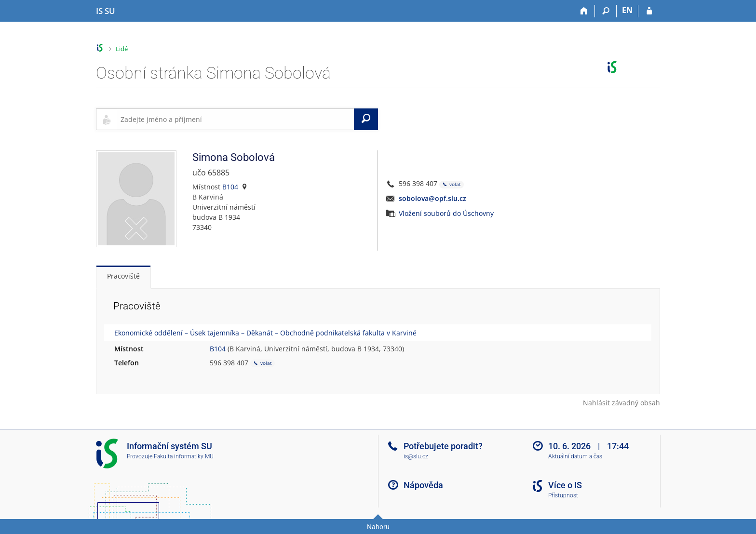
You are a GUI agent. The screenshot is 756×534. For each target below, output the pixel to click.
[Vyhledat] (366, 119)
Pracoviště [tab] (123, 276)
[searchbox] (235, 119)
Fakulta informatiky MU (184, 456)
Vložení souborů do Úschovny (446, 213)
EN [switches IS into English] (627, 10)
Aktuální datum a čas (575, 456)
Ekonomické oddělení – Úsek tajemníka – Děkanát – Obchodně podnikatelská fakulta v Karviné (265, 333)
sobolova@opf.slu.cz (432, 198)
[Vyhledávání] (606, 11)
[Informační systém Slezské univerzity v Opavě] (106, 11)
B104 (230, 187)
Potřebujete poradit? (443, 446)
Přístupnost (563, 495)
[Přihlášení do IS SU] (649, 11)
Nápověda (423, 485)
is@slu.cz (416, 456)
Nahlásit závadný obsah (621, 403)
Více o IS (565, 485)
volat (452, 184)
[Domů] (584, 11)
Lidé (122, 49)
